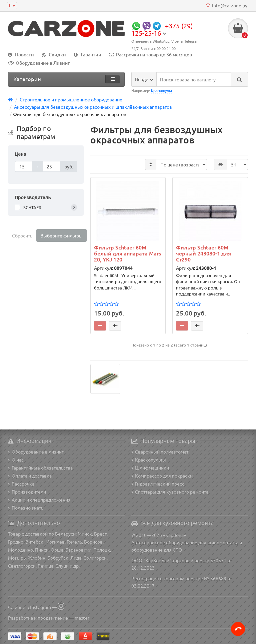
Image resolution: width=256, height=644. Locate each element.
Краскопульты (149, 460)
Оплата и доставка (30, 476)
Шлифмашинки (150, 468)
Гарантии (87, 55)
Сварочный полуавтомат (160, 452)
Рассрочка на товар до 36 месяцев (150, 55)
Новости (21, 55)
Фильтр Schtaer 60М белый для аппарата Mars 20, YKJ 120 (127, 253)
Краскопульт (162, 90)
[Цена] (24, 166)
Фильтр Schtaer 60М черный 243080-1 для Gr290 (203, 253)
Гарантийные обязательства (40, 468)
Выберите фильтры (61, 235)
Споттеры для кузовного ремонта (170, 492)
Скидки (54, 55)
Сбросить (22, 235)
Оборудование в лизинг (36, 452)
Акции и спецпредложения (39, 500)
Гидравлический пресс (158, 484)
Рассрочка (21, 484)
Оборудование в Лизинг (39, 63)
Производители (27, 492)
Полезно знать (26, 508)
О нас (16, 460)
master (82, 618)
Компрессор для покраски (162, 476)
